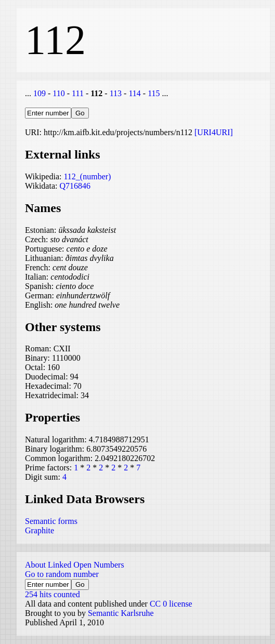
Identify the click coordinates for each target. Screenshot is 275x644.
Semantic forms (51, 521)
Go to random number (62, 574)
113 (116, 93)
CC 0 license (171, 604)
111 (78, 93)
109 (40, 93)
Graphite (40, 530)
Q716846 (75, 186)
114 (134, 93)
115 (154, 93)
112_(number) (87, 176)
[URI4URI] (214, 132)
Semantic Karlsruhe (121, 613)
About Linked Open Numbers (75, 565)
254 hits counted (53, 594)
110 (58, 93)
